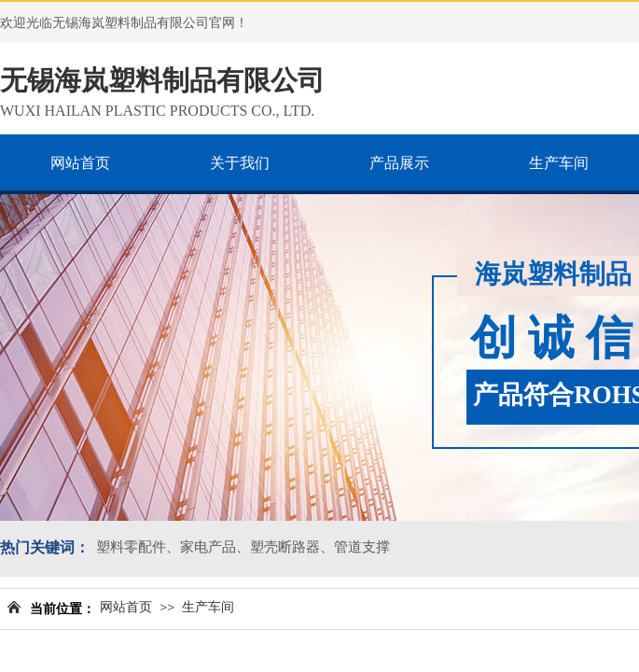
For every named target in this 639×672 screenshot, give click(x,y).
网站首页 (126, 607)
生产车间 (208, 607)
